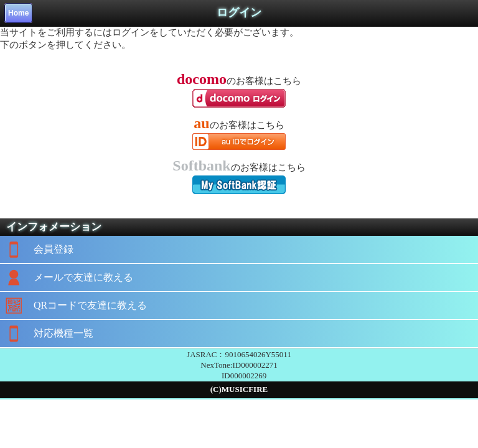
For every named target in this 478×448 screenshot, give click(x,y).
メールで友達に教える (67, 278)
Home (18, 13)
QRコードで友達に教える (73, 306)
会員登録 (37, 250)
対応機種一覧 (47, 334)
